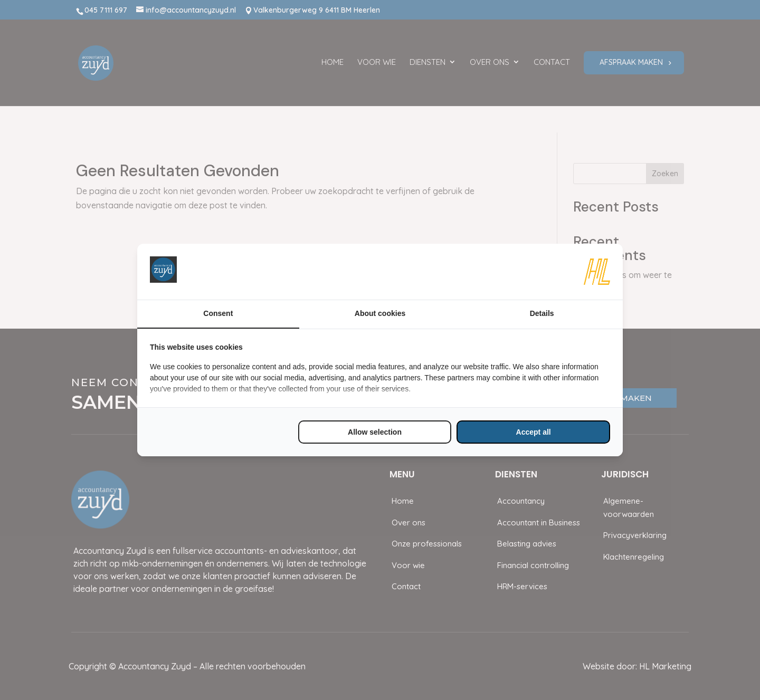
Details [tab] (542, 313)
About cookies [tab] (380, 313)
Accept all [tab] (534, 432)
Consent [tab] (218, 313)
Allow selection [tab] (375, 432)
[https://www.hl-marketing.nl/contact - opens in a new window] (597, 272)
